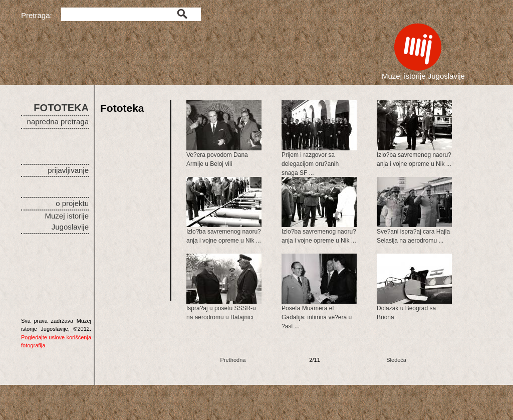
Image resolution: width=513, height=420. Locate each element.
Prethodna (233, 360)
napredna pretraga (58, 122)
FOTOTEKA (61, 108)
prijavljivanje (68, 170)
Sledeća (396, 360)
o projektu (72, 203)
